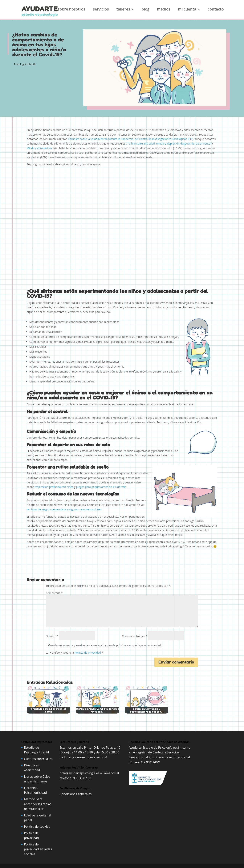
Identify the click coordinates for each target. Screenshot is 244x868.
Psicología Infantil (25, 64)
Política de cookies (37, 827)
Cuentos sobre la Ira (38, 759)
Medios (164, 10)
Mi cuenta (187, 10)
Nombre (52, 636)
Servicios (101, 10)
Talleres (123, 10)
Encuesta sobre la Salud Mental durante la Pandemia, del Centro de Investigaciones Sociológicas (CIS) (130, 139)
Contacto (216, 10)
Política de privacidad (88, 653)
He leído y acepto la (74, 653)
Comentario (54, 593)
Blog (145, 10)
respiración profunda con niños (54, 487)
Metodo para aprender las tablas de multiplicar (38, 804)
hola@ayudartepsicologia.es (79, 773)
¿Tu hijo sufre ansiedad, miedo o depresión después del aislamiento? (169, 143)
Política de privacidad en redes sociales (38, 849)
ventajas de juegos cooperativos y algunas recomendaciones (65, 509)
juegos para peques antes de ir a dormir (101, 487)
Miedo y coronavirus (39, 148)
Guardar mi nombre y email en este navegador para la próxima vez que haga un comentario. (106, 645)
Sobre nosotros (72, 10)
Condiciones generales (76, 794)
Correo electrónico (135, 636)
